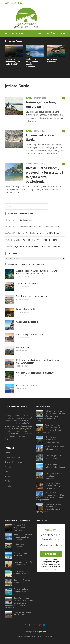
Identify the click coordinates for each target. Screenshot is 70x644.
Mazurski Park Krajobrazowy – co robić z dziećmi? (12, 62)
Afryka (7, 453)
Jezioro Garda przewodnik (52, 60)
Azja (7, 472)
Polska (8, 481)
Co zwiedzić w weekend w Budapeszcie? (55, 448)
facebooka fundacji (21, 431)
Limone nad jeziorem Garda (41, 137)
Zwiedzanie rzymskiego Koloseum (31, 296)
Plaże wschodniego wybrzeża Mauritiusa (22, 590)
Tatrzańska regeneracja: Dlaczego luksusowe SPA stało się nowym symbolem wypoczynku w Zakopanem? (51, 416)
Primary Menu (14, 3)
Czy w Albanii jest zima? (27, 386)
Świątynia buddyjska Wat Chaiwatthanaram (24, 563)
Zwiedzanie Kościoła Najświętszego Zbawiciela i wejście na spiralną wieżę (50, 508)
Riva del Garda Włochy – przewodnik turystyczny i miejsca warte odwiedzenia (44, 175)
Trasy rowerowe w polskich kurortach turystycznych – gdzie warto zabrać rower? (49, 429)
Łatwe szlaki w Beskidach (28, 309)
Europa (29, 98)
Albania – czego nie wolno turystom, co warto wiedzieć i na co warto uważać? (37, 272)
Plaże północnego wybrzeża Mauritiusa (22, 572)
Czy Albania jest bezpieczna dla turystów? (35, 373)
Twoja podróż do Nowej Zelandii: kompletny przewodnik (32, 63)
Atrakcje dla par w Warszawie (29, 335)
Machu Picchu (22, 347)
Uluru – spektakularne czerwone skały (23, 614)
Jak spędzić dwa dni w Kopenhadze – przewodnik (54, 476)
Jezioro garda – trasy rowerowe (41, 104)
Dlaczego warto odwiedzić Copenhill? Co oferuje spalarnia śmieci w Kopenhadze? (50, 496)
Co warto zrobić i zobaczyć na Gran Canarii (55, 466)
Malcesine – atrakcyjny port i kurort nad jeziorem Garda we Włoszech (38, 361)
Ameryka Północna (12, 457)
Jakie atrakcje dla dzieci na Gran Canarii (54, 457)
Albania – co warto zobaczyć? (21, 554)
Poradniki (9, 486)
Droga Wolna (41, 632)
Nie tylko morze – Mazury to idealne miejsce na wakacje (53, 440)
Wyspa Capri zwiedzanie (27, 322)
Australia (8, 467)
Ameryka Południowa (13, 462)
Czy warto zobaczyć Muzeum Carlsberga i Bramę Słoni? (54, 485)
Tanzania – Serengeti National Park (22, 581)
